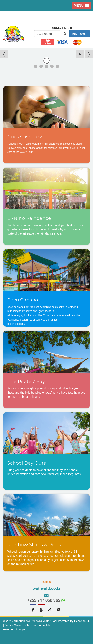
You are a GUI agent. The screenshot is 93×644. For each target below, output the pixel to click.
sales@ (46, 586)
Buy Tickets (80, 34)
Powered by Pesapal (71, 621)
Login (21, 629)
